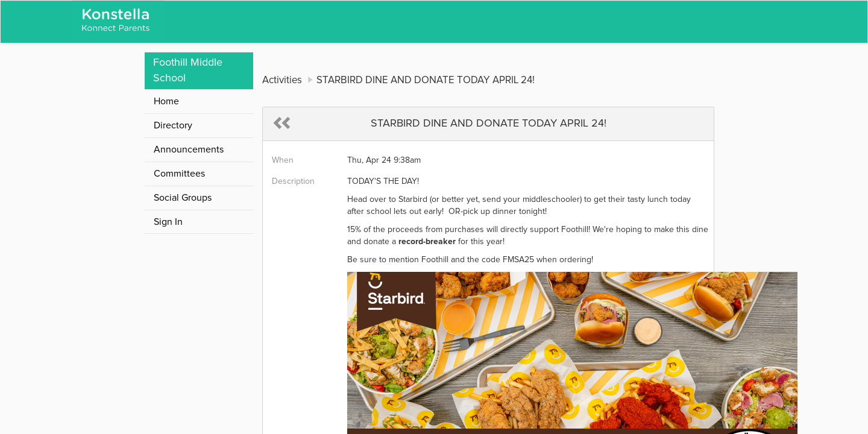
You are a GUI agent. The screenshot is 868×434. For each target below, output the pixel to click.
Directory (173, 125)
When (283, 160)
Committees (179, 174)
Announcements (189, 149)
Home (166, 101)
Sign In (168, 222)
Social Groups (183, 198)
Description (293, 181)
